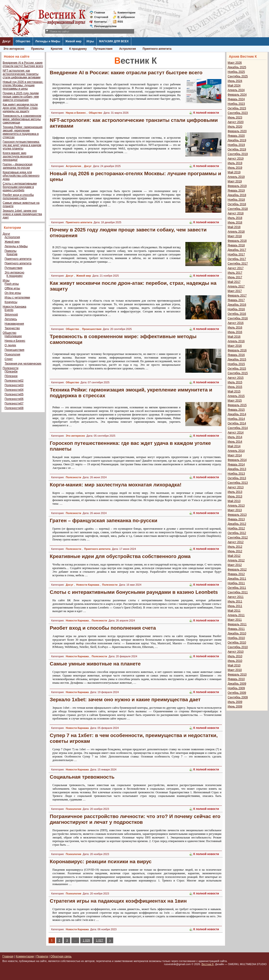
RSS (120, 22)
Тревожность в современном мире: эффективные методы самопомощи (22, 119)
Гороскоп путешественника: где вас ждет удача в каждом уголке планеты (22, 145)
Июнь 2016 (235, 332)
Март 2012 (235, 565)
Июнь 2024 (235, 81)
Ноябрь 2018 (236, 200)
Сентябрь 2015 (238, 373)
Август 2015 (236, 378)
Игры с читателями (17, 298)
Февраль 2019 (237, 186)
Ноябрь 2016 (236, 309)
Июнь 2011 (235, 606)
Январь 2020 (236, 136)
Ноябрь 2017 (236, 254)
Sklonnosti (11, 315)
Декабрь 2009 (237, 684)
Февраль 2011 (237, 624)
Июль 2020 (235, 127)
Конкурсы (11, 302)
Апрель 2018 (236, 232)
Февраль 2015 (237, 405)
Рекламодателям (103, 26)
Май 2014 (234, 446)
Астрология (128, 49)
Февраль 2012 (237, 570)
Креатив (57, 49)
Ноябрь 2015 (236, 364)
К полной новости (206, 113)
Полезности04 (14, 390)
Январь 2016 (236, 355)
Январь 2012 (236, 574)
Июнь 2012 (235, 551)
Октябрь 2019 (237, 149)
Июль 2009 (235, 702)
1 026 (86, 940)
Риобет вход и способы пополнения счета (18, 197)
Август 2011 (236, 597)
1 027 (100, 940)
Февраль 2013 (237, 515)
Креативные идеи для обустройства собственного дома (21, 176)
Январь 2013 (236, 519)
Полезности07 (14, 403)
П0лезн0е (11, 372)
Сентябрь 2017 (238, 264)
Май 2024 (234, 86)
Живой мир (73, 41)
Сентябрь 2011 (238, 592)
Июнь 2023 (235, 118)
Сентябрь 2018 (238, 209)
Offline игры (12, 288)
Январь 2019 (236, 191)
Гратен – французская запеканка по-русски (18, 166)
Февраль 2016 (237, 350)
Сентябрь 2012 (238, 538)
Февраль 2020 (237, 131)
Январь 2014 (236, 465)
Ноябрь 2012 (236, 528)
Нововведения (14, 324)
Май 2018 (234, 227)
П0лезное (11, 376)
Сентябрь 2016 (238, 318)
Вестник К (208, 964)
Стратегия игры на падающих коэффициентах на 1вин (118, 901)
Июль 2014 (235, 437)
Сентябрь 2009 (238, 697)
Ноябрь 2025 (236, 72)
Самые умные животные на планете (95, 664)
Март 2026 (235, 63)
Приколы (38, 49)
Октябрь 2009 (237, 693)
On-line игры (13, 293)
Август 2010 (236, 652)
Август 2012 (236, 542)
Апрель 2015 (236, 396)
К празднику (78, 49)
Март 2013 (235, 510)
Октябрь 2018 (237, 204)
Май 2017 (234, 282)
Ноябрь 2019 (236, 145)
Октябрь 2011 (237, 588)
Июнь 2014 (235, 442)
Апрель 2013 (236, 506)
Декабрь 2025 (237, 67)
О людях (10, 345)
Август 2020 (236, 122)
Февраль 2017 (237, 296)
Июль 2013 (235, 492)
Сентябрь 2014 (238, 428)
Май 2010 (234, 665)
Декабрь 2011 (237, 579)
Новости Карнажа (14, 307)
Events (9, 310)
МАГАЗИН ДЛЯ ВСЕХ (114, 41)
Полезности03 (14, 385)
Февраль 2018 (237, 241)
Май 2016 (234, 337)
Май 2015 (234, 391)
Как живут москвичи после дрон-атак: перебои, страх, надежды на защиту (21, 108)
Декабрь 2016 (237, 305)
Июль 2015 (235, 382)
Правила (42, 956)
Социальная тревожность (82, 777)
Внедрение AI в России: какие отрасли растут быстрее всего (23, 64)
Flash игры (12, 284)
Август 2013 (236, 487)
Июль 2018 (235, 218)
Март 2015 (235, 401)
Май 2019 (234, 172)
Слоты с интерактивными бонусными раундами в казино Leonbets (20, 187)
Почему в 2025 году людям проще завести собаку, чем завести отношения (21, 97)
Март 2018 (235, 236)
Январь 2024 (236, 99)
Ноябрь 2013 (236, 474)
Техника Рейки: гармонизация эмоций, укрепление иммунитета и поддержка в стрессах (22, 132)
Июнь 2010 (235, 661)
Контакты (100, 22)
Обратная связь (61, 956)
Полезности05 (14, 394)
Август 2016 (236, 323)
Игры (90, 41)
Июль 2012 (235, 547)
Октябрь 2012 (237, 533)
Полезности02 (14, 381)
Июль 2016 (235, 328)
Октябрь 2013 (237, 478)
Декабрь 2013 (237, 469)
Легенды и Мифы (48, 41)
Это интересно (14, 49)
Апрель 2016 (236, 341)
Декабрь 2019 (237, 140)
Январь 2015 (236, 410)
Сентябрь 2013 (238, 483)
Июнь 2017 (235, 277)
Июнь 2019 (235, 168)
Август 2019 (236, 159)
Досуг (6, 41)
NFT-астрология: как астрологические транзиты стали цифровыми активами (22, 74)
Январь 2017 (236, 300)
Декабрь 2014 (237, 414)
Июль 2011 (235, 602)
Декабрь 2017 (237, 250)
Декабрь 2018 (237, 195)
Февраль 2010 (237, 675)
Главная (100, 12)
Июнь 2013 (235, 496)
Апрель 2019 (236, 177)
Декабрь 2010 (237, 633)
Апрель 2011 (236, 615)
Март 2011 (235, 620)
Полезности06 (14, 399)
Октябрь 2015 (237, 369)
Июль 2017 (235, 273)
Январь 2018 (236, 245)
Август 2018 (236, 213)
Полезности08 (14, 408)
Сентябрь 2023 (238, 113)
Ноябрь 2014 (236, 419)
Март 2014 (235, 455)
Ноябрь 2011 (236, 583)
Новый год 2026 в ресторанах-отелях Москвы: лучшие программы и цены (23, 85)
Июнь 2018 (235, 223)
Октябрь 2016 (237, 314)
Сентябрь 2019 (238, 154)
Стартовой (101, 17)
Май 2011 (234, 611)
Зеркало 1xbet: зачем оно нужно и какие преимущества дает (22, 214)
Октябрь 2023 (237, 108)
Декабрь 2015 (237, 360)
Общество (23, 41)
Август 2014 (236, 433)
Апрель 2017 (236, 286)
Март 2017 (235, 291)
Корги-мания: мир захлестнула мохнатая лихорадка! (18, 156)
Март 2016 (235, 346)
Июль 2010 (235, 656)
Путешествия (103, 49)
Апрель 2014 (236, 451)
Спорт (9, 359)
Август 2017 (236, 268)
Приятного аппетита (157, 49)
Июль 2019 (235, 163)
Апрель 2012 (236, 560)
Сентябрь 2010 (238, 647)
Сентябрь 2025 (238, 76)
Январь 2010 (236, 679)
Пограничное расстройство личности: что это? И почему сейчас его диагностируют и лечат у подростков (135, 819)
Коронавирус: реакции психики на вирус (101, 861)
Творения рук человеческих (23, 364)
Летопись (11, 319)
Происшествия (14, 350)
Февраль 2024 (237, 95)
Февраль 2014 (237, 460)
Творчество (12, 328)
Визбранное (126, 17)
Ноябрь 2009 (236, 688)
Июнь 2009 (235, 707)
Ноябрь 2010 (236, 638)
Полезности (10, 368)
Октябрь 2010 (237, 643)
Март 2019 (235, 181)
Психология (12, 354)
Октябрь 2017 (237, 259)
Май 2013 (234, 501)
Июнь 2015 (235, 387)
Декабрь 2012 (237, 524)
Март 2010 (235, 670)
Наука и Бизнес (15, 341)
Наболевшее (13, 336)
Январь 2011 (236, 629)
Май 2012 (234, 556)
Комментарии (126, 12)
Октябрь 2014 (237, 423)
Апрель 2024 (236, 90)
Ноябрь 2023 (236, 104)
